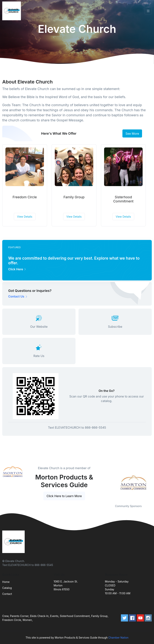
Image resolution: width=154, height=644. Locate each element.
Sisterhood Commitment (123, 199)
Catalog (7, 588)
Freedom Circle (25, 197)
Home (6, 582)
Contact (7, 594)
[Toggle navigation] (148, 11)
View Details (25, 217)
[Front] (12, 11)
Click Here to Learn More (64, 496)
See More (132, 134)
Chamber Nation (118, 638)
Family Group (74, 197)
